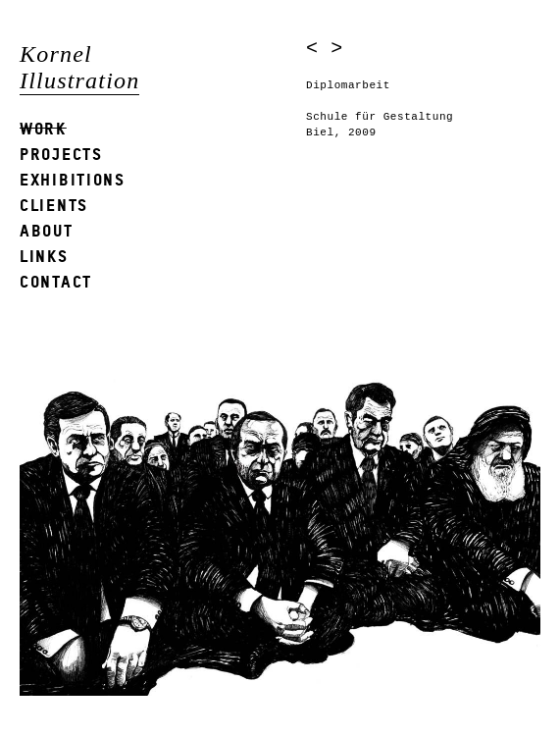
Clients (54, 205)
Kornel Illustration (79, 67)
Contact (56, 281)
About (47, 230)
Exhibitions (73, 179)
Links (44, 256)
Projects (61, 154)
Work (43, 128)
